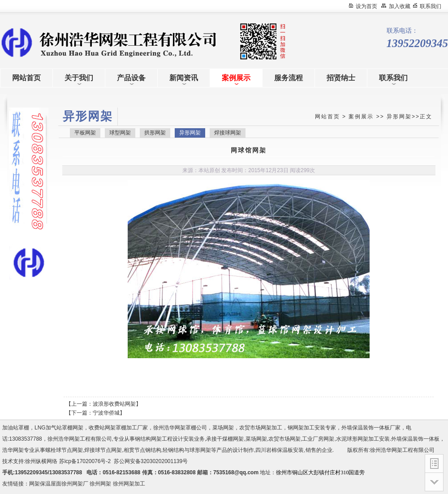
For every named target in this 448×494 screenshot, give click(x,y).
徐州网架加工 (129, 484)
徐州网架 (100, 484)
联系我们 (431, 6)
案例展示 (361, 117)
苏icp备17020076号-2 (85, 461)
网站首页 (327, 117)
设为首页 (366, 6)
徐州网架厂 (75, 484)
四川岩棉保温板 (274, 450)
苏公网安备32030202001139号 (152, 461)
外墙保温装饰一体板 (415, 439)
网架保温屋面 (45, 484)
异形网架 (399, 117)
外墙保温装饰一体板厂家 (371, 428)
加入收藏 (400, 6)
